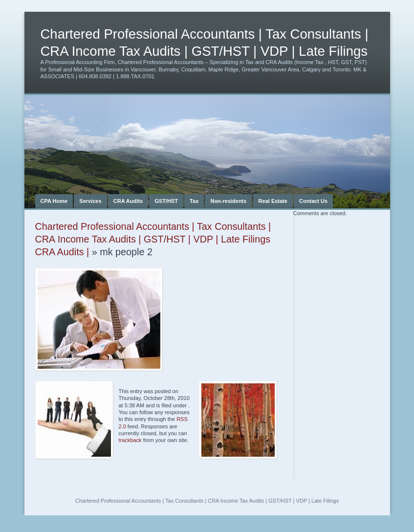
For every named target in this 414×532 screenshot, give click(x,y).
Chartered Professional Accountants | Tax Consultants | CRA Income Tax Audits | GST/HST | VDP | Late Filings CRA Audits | (153, 239)
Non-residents (228, 201)
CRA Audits (128, 201)
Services (90, 201)
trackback (130, 440)
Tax (194, 201)
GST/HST (166, 201)
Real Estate (273, 201)
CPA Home (54, 201)
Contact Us (313, 201)
